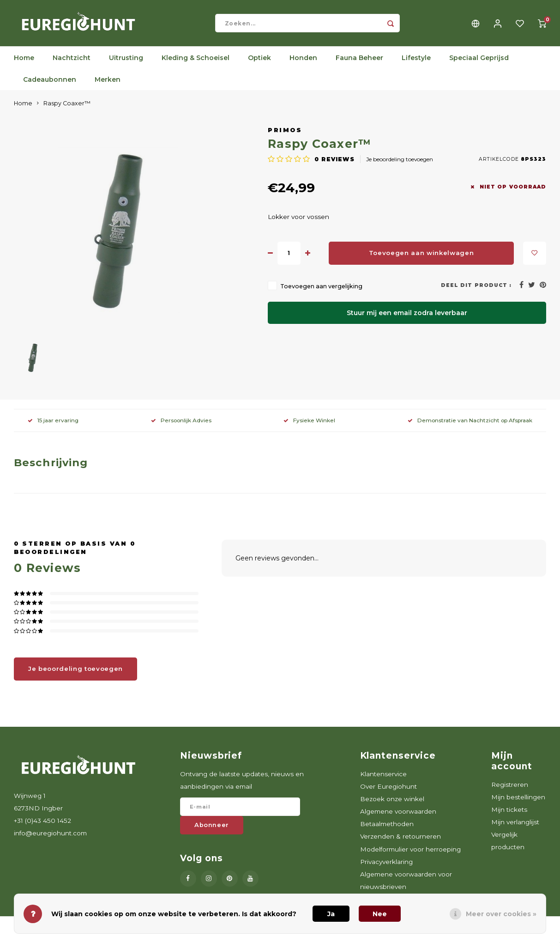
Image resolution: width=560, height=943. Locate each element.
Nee (380, 914)
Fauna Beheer (359, 62)
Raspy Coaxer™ (67, 108)
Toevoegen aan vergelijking (321, 291)
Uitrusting (126, 62)
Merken (108, 84)
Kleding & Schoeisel (196, 62)
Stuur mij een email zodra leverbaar (407, 317)
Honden (303, 62)
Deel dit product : (476, 290)
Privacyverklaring (386, 866)
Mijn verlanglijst (515, 827)
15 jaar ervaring (53, 425)
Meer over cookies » (501, 914)
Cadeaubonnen (50, 84)
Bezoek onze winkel (392, 803)
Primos (285, 135)
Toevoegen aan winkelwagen (422, 257)
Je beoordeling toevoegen (400, 164)
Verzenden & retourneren (400, 841)
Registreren (510, 789)
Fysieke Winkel (309, 425)
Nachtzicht (72, 62)
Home (24, 62)
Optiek (259, 62)
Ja (331, 914)
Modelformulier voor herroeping (410, 854)
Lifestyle (416, 62)
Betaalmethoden (387, 828)
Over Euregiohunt (388, 791)
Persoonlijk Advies (181, 425)
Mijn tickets (509, 814)
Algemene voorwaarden (398, 816)
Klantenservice (383, 779)
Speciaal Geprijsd (479, 62)
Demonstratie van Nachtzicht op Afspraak (470, 425)
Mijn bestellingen (518, 802)
